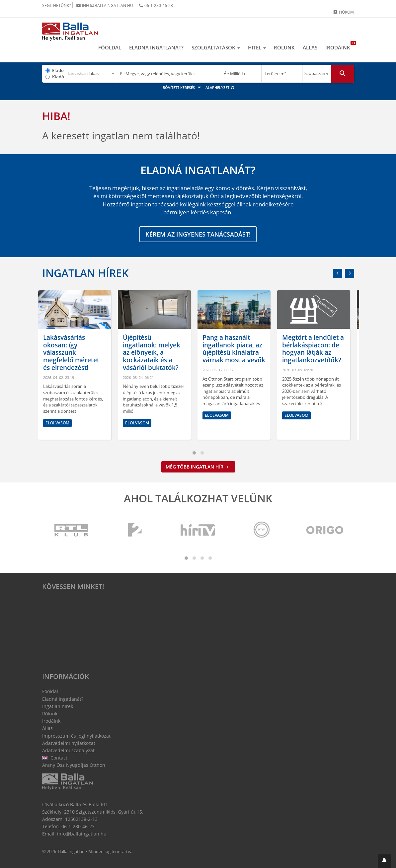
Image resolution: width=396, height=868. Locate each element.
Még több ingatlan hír (198, 467)
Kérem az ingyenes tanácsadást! (198, 234)
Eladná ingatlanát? (156, 47)
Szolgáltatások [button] (216, 47)
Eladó (58, 70)
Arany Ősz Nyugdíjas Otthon (74, 765)
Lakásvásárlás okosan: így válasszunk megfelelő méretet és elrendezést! (75, 353)
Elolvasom (61, 423)
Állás (310, 47)
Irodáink (340, 46)
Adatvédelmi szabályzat (68, 750)
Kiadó (58, 77)
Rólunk (284, 47)
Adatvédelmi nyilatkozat (69, 743)
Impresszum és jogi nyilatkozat (76, 736)
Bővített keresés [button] (183, 87)
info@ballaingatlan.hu (105, 5)
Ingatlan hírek (85, 273)
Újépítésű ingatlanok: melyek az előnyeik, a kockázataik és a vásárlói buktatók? (156, 353)
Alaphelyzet (220, 87)
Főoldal (110, 47)
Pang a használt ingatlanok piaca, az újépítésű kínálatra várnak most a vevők (238, 349)
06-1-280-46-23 (156, 5)
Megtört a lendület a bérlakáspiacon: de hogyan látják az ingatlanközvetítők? (317, 349)
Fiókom (343, 12)
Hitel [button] (257, 47)
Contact (55, 758)
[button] (384, 861)
